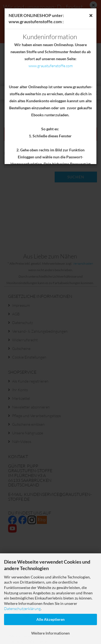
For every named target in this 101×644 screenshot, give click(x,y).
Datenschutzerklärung (22, 609)
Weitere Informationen (50, 633)
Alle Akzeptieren (50, 619)
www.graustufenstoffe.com (51, 66)
